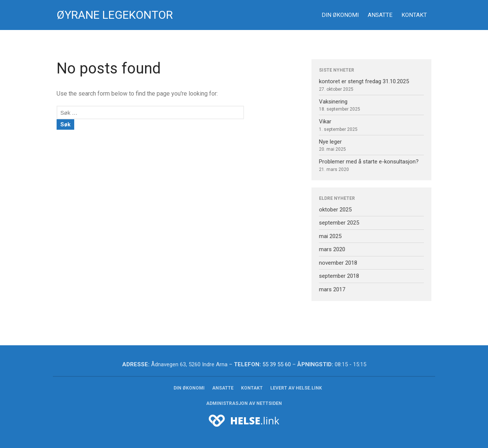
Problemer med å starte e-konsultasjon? (369, 162)
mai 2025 (330, 236)
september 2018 (339, 276)
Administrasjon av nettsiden (244, 403)
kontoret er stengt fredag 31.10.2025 (364, 81)
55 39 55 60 (277, 364)
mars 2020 (332, 249)
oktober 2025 (335, 210)
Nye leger (330, 142)
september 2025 (339, 223)
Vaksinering (333, 102)
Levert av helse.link (296, 388)
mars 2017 (332, 289)
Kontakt (414, 15)
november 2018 (338, 263)
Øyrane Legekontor (115, 15)
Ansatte (380, 15)
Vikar (325, 121)
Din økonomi (340, 15)
